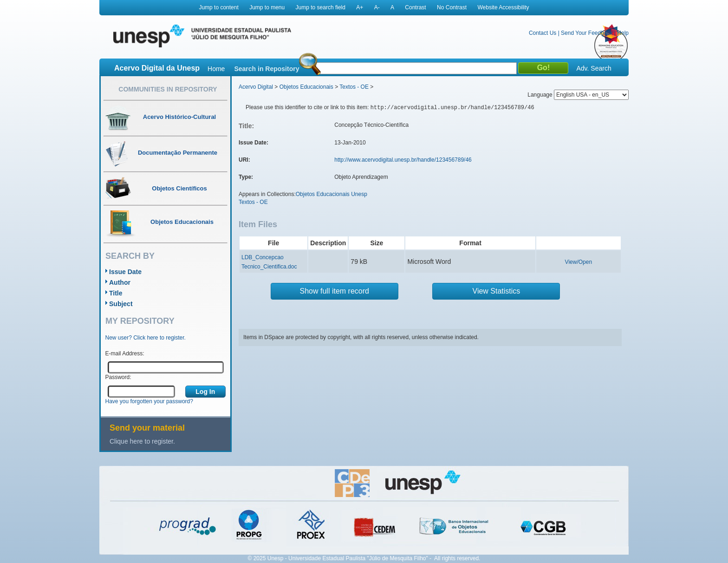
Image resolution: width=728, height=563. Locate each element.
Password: (118, 377)
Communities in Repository (168, 89)
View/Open (578, 262)
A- (377, 7)
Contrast (415, 7)
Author (120, 282)
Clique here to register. (142, 441)
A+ (360, 7)
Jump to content (218, 7)
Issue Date (125, 272)
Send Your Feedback (587, 33)
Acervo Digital (256, 87)
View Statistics (497, 291)
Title (116, 293)
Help (623, 33)
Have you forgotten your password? (149, 401)
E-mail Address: (125, 354)
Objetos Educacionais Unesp (331, 194)
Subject (121, 304)
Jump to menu (267, 7)
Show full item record (335, 291)
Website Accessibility (503, 7)
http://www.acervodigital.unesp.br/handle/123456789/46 (403, 160)
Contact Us (543, 33)
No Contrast (452, 7)
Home (216, 69)
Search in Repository (266, 69)
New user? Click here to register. (146, 338)
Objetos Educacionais (306, 87)
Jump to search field (321, 7)
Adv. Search (594, 68)
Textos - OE (354, 87)
